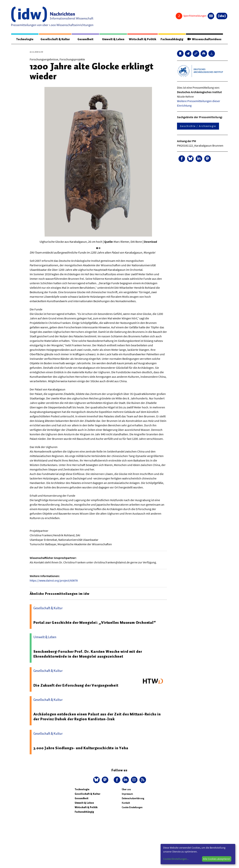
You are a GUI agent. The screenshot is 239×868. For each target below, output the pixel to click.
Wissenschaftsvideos (204, 39)
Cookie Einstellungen (132, 807)
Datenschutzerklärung (133, 798)
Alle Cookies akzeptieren (217, 859)
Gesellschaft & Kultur (55, 39)
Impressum (127, 794)
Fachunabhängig (172, 39)
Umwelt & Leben (113, 39)
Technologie (25, 39)
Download (150, 242)
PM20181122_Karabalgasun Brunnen (200, 145)
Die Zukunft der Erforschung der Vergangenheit (76, 685)
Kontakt (126, 803)
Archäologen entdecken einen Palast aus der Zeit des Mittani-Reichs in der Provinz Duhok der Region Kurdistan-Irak (97, 717)
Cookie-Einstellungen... (176, 859)
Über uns (126, 789)
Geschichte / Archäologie (198, 126)
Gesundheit (85, 39)
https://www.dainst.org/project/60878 (54, 580)
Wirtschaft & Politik (143, 39)
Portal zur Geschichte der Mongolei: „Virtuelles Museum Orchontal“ (95, 622)
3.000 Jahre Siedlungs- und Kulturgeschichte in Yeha (81, 748)
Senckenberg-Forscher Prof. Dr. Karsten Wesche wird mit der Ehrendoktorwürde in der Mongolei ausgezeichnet (88, 654)
